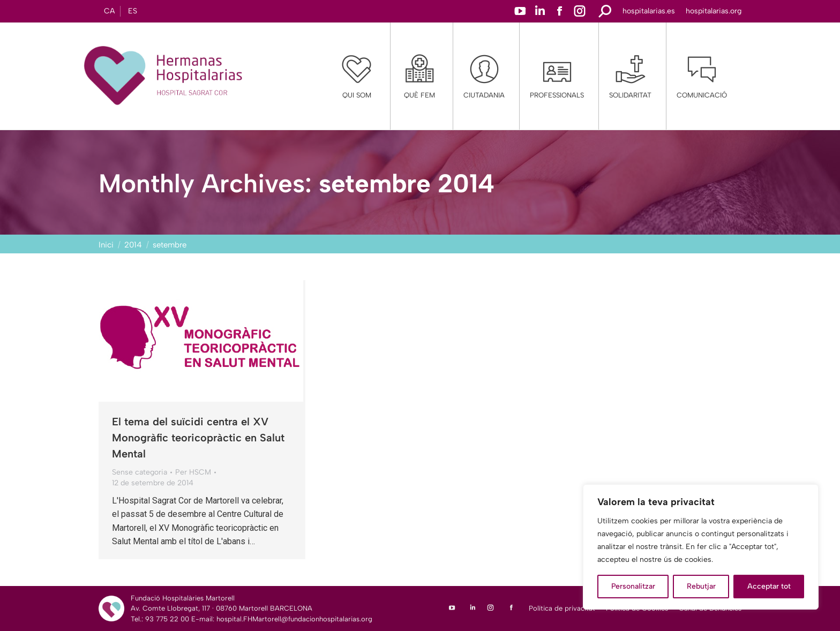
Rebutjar (701, 586)
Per (193, 472)
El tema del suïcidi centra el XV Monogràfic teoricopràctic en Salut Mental (198, 438)
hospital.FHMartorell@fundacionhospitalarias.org (294, 619)
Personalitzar (633, 586)
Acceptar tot (769, 586)
